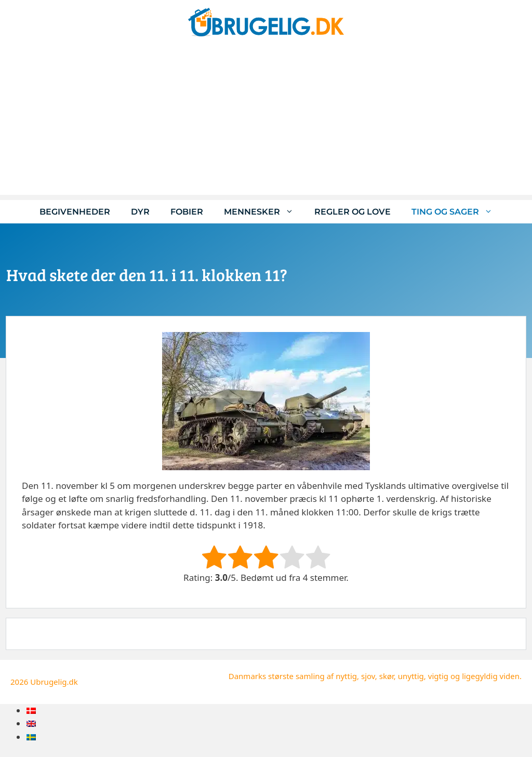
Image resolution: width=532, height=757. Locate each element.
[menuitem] (31, 710)
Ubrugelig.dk (54, 682)
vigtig (438, 676)
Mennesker (264, 212)
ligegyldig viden (491, 676)
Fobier (187, 212)
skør (387, 676)
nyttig (346, 676)
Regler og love (353, 212)
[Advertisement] (266, 122)
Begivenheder (75, 212)
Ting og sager (457, 212)
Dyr (140, 212)
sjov (368, 676)
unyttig (411, 676)
